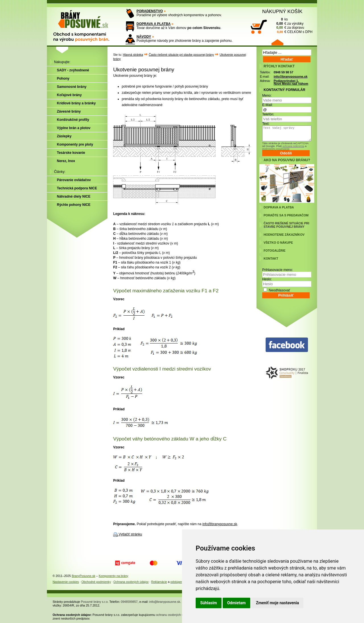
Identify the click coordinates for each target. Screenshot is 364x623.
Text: (266, 124)
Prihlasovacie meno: (278, 270)
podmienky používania (276, 149)
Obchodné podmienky (96, 582)
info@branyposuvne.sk (220, 524)
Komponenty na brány (113, 576)
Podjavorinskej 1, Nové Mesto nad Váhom (291, 82)
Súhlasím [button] (209, 603)
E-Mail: (267, 105)
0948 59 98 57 (283, 72)
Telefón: (268, 114)
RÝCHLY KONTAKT (279, 66)
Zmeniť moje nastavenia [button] (277, 603)
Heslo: (267, 279)
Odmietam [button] (236, 603)
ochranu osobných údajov (173, 615)
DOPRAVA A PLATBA (154, 24)
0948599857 (129, 602)
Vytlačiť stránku (130, 534)
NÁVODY (144, 37)
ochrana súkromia (293, 146)
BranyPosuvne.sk (83, 576)
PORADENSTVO (150, 11)
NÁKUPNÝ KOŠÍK (282, 11)
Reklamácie (159, 582)
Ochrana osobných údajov (131, 582)
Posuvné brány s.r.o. (95, 602)
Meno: (267, 96)
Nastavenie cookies (66, 582)
